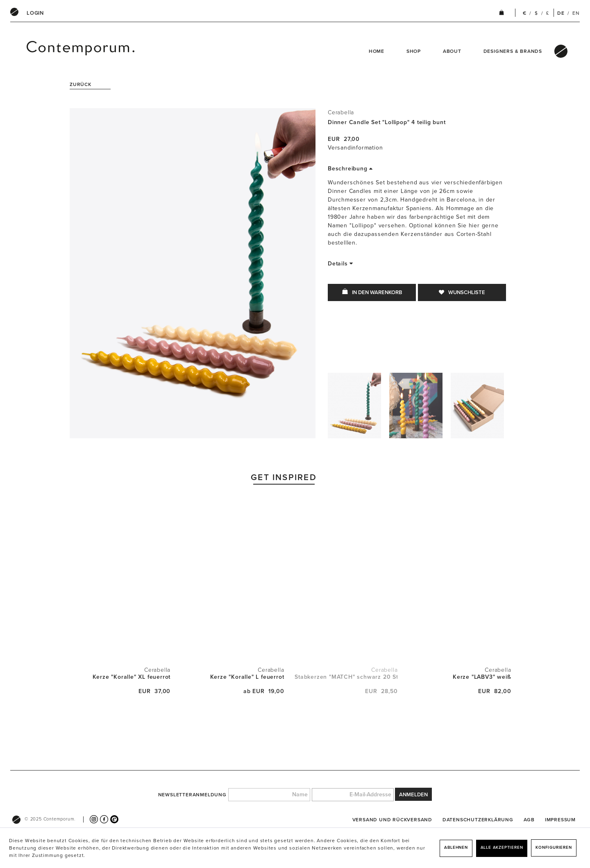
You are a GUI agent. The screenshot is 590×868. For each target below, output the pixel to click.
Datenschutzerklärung (478, 820)
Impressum (560, 820)
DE (561, 13)
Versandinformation (355, 148)
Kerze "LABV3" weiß (482, 677)
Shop (414, 51)
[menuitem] (35, 13)
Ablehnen (456, 848)
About (452, 51)
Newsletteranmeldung (192, 795)
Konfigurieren (554, 848)
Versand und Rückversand (392, 820)
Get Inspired (284, 477)
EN (576, 13)
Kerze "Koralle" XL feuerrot (132, 677)
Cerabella (341, 112)
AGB (529, 820)
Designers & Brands (513, 51)
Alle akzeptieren (502, 848)
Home (377, 51)
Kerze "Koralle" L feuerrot (247, 677)
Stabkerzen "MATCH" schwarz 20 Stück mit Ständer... (346, 677)
